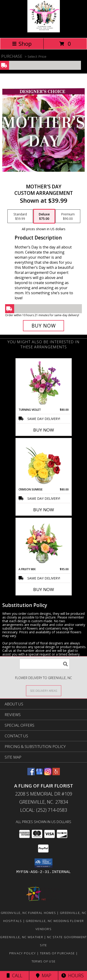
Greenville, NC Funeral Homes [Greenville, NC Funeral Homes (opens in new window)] (28, 913)
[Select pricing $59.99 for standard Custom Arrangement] (20, 216)
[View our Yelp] (56, 774)
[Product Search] (45, 664)
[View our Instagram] (48, 774)
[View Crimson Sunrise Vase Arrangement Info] (43, 463)
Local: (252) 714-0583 (44, 810)
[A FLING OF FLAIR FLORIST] (44, 31)
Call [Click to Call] (14, 975)
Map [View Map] (44, 975)
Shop (22, 44)
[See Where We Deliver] (44, 691)
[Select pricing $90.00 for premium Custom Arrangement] (68, 216)
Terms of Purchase (57, 953)
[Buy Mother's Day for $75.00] (44, 326)
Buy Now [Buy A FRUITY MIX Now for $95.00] (44, 589)
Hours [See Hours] (72, 975)
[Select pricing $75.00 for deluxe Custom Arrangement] (44, 216)
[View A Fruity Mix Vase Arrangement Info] (43, 543)
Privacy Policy (23, 953)
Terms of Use (44, 961)
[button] (43, 863)
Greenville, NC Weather (22, 937)
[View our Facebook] (31, 774)
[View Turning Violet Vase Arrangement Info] (43, 383)
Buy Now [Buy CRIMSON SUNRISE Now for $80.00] (44, 510)
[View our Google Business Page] (39, 774)
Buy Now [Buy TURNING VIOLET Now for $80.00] (44, 430)
